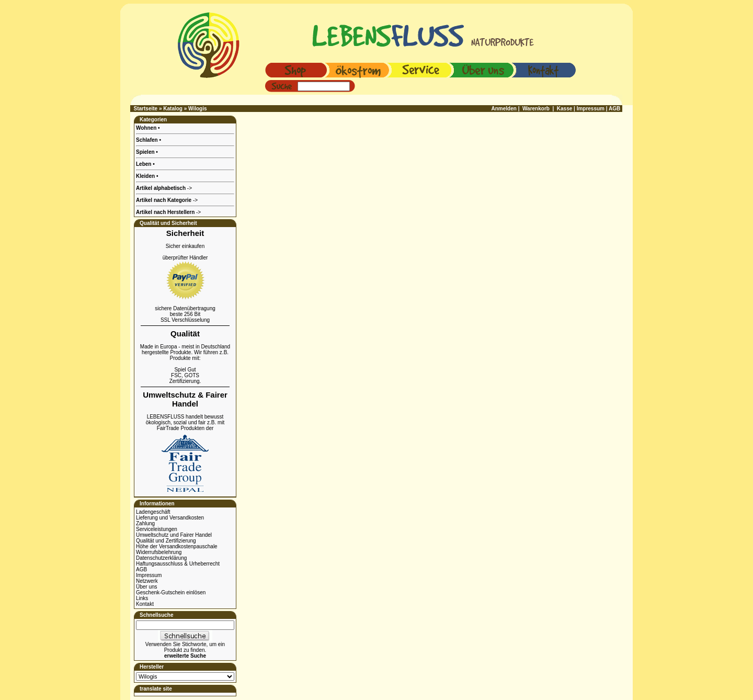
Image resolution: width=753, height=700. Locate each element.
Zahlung (145, 523)
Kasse (564, 109)
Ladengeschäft (153, 512)
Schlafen (147, 140)
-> (168, 212)
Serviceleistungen (157, 529)
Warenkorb (536, 109)
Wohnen (147, 128)
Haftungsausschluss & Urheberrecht (178, 564)
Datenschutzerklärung (161, 558)
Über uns (147, 587)
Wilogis (197, 109)
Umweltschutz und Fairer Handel (174, 535)
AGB (141, 569)
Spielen (146, 152)
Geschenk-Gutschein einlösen (171, 592)
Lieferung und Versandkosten (170, 518)
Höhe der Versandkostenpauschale (177, 546)
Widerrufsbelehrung (159, 552)
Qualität (185, 334)
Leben (144, 164)
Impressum (149, 575)
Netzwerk (147, 581)
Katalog (173, 109)
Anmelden (504, 109)
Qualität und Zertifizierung (166, 541)
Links (142, 598)
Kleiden (146, 176)
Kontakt (145, 604)
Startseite (146, 109)
